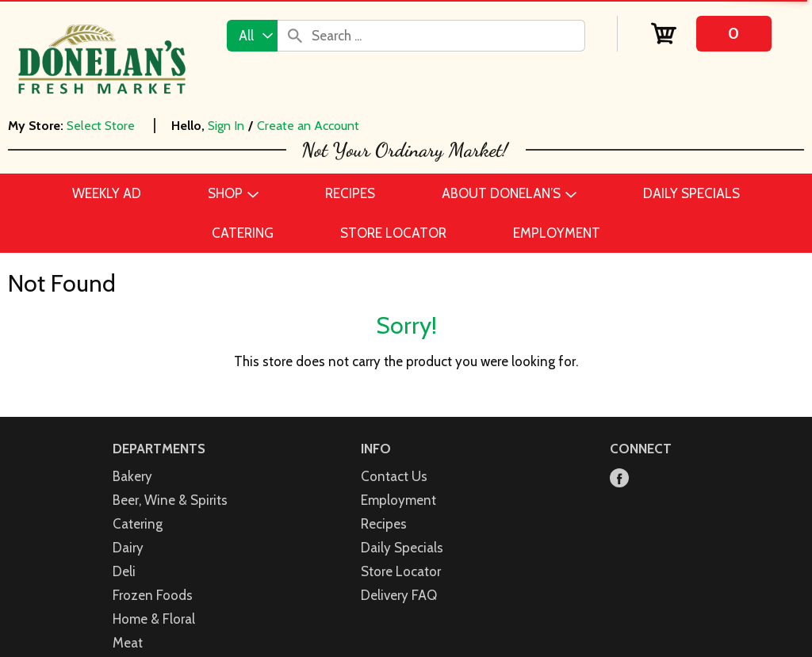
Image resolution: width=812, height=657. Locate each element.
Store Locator (401, 571)
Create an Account (308, 126)
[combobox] (252, 36)
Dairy (128, 548)
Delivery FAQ (399, 595)
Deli (124, 571)
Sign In (226, 126)
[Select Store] (102, 126)
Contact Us (394, 476)
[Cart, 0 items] (711, 34)
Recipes (384, 524)
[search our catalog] (295, 36)
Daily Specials (402, 548)
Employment (398, 500)
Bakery (132, 476)
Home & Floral (154, 619)
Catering (138, 524)
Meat (128, 643)
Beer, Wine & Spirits (170, 500)
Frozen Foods (153, 595)
